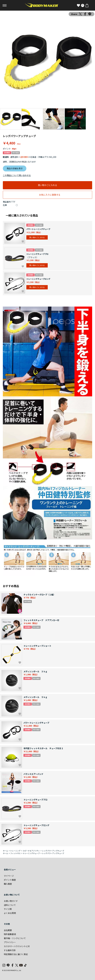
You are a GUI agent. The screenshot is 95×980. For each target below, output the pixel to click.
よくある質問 (10, 913)
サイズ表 (8, 909)
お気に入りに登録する (50, 195)
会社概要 (8, 930)
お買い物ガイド (11, 901)
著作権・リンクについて (15, 938)
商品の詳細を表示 (15, 168)
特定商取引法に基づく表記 (16, 954)
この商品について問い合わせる (17, 175)
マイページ (9, 876)
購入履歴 (8, 884)
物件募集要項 (10, 934)
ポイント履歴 (10, 880)
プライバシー (10, 942)
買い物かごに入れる (47, 185)
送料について (10, 905)
